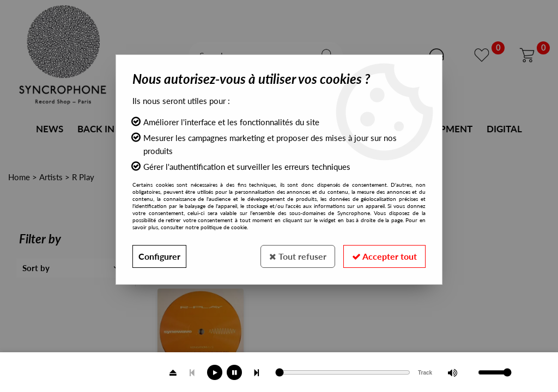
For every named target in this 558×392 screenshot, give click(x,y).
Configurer (159, 256)
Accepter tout (384, 256)
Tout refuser (298, 256)
